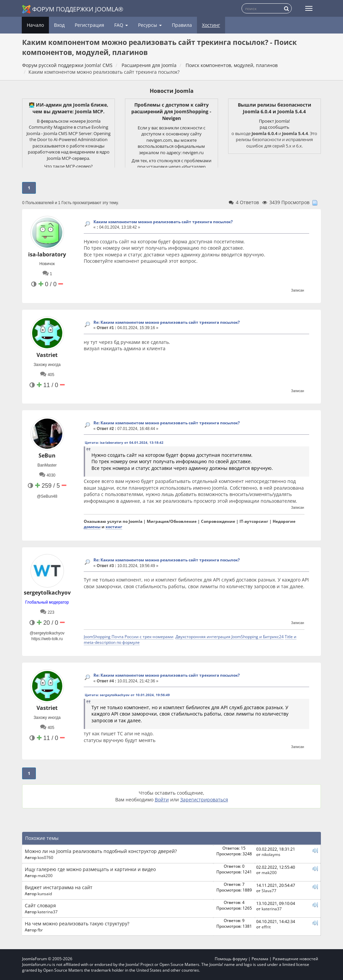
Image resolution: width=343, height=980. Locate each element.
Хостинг (211, 25)
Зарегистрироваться (204, 800)
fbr (40, 930)
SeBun (47, 455)
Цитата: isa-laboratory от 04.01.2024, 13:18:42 (124, 442)
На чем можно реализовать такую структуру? (77, 924)
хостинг (114, 527)
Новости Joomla (172, 91)
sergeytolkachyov (47, 593)
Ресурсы (150, 25)
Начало (35, 25)
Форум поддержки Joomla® (73, 9)
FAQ (121, 25)
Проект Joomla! (274, 121)
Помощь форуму (231, 959)
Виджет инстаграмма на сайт (59, 887)
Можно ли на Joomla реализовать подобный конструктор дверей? (101, 851)
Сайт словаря (40, 905)
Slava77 (269, 891)
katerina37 (48, 912)
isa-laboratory (47, 254)
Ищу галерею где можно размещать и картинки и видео (90, 869)
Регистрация (89, 25)
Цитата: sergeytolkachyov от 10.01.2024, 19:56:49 (127, 695)
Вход (59, 25)
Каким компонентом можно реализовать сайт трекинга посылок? (163, 222)
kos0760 (45, 857)
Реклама (260, 959)
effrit (266, 927)
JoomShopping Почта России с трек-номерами (129, 636)
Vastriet (47, 355)
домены (92, 527)
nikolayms (271, 854)
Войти (162, 800)
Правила (182, 25)
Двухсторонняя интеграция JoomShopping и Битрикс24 (230, 636)
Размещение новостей (295, 959)
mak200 (45, 875)
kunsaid (45, 894)
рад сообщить (275, 127)
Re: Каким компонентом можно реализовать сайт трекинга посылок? (167, 322)
